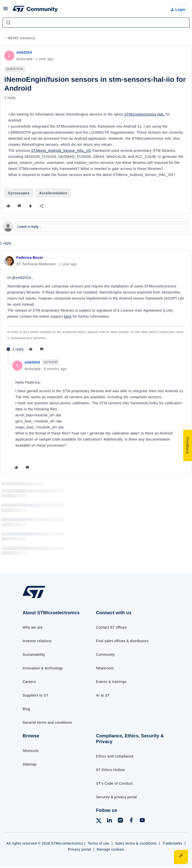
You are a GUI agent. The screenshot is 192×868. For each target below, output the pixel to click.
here (68, 316)
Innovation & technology (43, 668)
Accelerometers (53, 193)
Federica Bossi (30, 258)
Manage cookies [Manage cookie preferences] (110, 849)
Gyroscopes (19, 193)
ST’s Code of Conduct (114, 783)
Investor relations (37, 641)
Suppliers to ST (36, 695)
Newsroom (105, 668)
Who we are (33, 627)
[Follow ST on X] (99, 822)
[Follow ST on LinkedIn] (109, 821)
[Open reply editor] (96, 227)
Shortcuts (31, 751)
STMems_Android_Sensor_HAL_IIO (61, 151)
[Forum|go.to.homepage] (35, 10)
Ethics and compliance (115, 756)
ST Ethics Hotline (110, 770)
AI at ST (103, 695)
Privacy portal (79, 849)
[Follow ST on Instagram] (120, 821)
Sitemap (30, 764)
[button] (6, 10)
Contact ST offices (111, 627)
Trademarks (172, 843)
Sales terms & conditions (136, 843)
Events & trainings (111, 682)
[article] (96, 304)
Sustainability (34, 655)
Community (105, 655)
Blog (26, 709)
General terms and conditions (47, 722)
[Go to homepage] (37, 598)
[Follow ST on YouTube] (142, 821)
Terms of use (99, 843)
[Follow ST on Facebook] (131, 821)
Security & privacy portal (116, 797)
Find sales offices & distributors (122, 641)
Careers (29, 682)
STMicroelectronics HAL (144, 114)
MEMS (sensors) (21, 38)
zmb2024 (24, 52)
